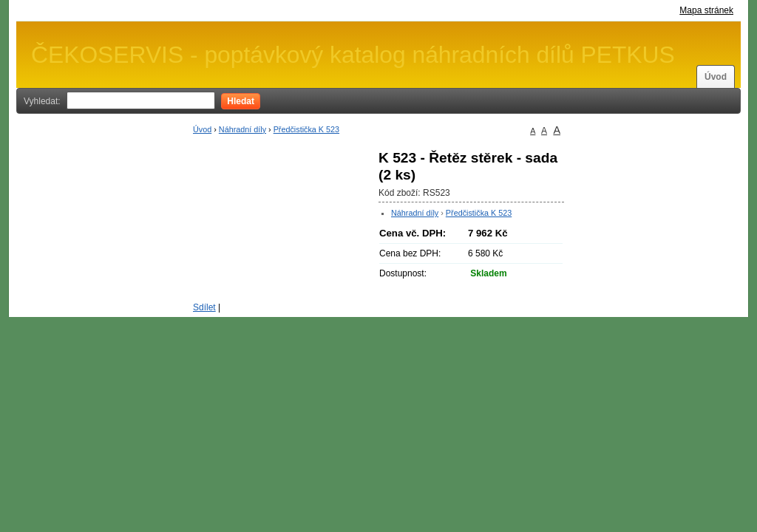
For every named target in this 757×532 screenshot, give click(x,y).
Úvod (716, 77)
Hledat (241, 101)
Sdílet (204, 307)
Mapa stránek (706, 10)
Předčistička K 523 (306, 129)
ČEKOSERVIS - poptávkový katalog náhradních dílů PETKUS (353, 55)
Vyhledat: (42, 101)
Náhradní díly (242, 129)
